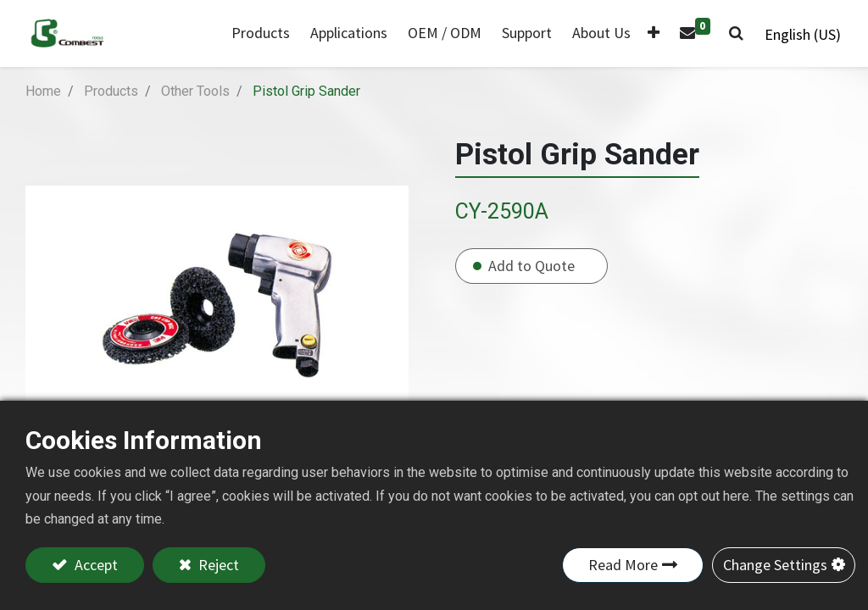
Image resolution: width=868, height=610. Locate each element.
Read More (623, 565)
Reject (217, 565)
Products (111, 91)
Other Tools (195, 91)
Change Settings (775, 565)
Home (43, 91)
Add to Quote (531, 266)
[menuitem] (346, 33)
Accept (95, 565)
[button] (651, 33)
